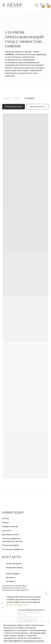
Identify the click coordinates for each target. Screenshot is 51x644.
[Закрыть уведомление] (49, 624)
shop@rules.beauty (14, 567)
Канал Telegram (13, 574)
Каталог (17, 98)
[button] (30, 3)
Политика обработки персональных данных (12, 540)
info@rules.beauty (14, 563)
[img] (15, 5)
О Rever (5, 522)
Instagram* (11, 581)
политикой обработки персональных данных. (24, 641)
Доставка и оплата (11, 534)
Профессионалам (10, 526)
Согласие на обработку (13, 549)
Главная (6, 98)
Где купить (7, 530)
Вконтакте (11, 577)
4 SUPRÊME (29, 98)
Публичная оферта (11, 545)
